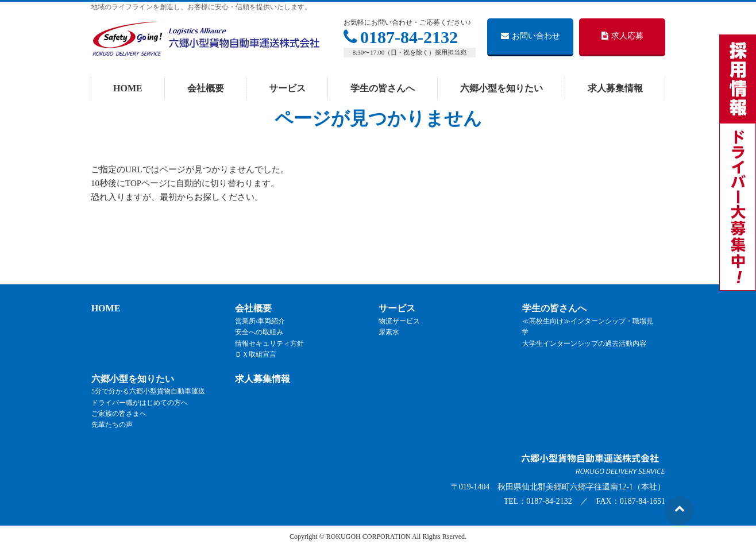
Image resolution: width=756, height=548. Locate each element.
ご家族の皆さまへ (118, 414)
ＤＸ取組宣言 (255, 354)
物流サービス (399, 321)
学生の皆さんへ (554, 309)
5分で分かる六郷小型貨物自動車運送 (148, 392)
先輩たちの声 (111, 424)
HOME (105, 309)
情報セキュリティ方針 (269, 344)
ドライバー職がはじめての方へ (139, 403)
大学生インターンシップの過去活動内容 (584, 344)
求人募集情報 (262, 379)
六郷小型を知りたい (132, 379)
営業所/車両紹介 (259, 321)
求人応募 (622, 36)
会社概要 (253, 309)
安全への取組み (259, 333)
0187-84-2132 (401, 37)
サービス (396, 309)
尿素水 (388, 333)
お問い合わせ (531, 36)
